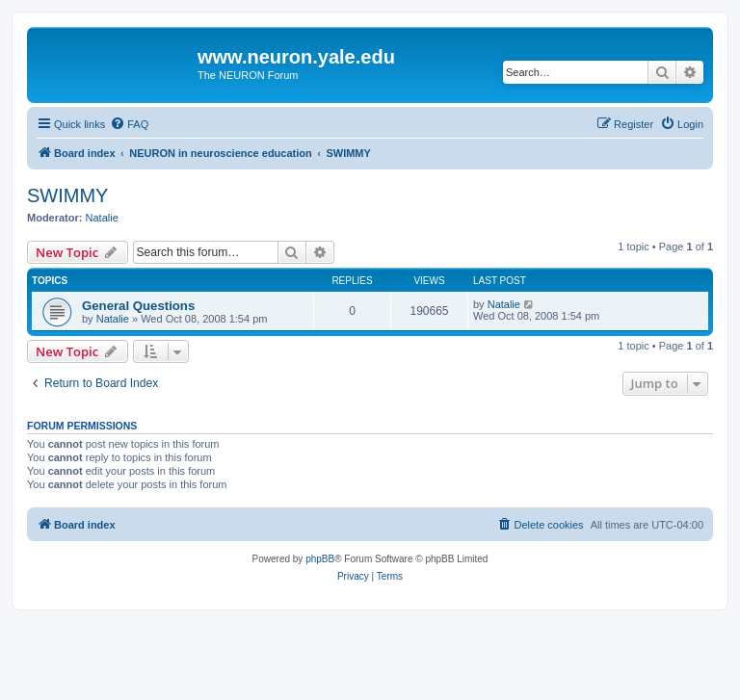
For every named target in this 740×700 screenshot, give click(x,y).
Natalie (102, 218)
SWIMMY (67, 195)
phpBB (320, 559)
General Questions (138, 306)
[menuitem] (129, 124)
